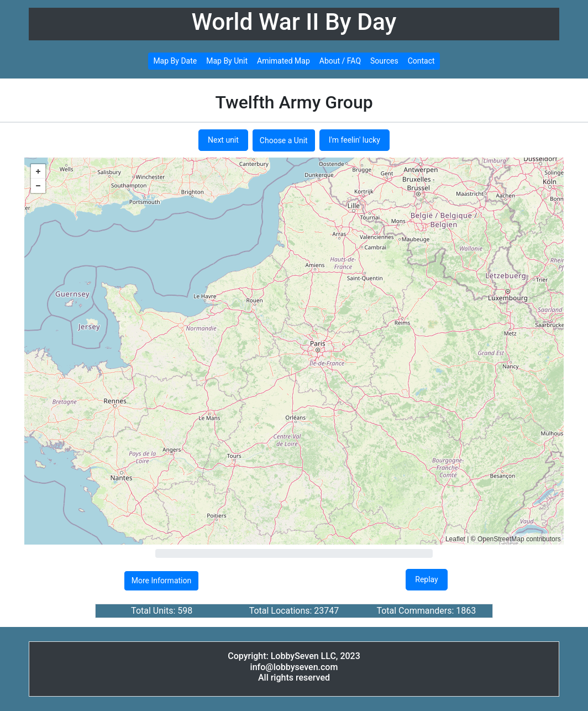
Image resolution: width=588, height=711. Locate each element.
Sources (384, 61)
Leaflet (455, 539)
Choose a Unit (284, 140)
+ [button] (38, 171)
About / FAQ (340, 61)
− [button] (38, 186)
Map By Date (175, 61)
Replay (426, 579)
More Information (161, 581)
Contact (421, 61)
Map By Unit (227, 61)
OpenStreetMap (501, 539)
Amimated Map (283, 61)
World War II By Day (294, 22)
